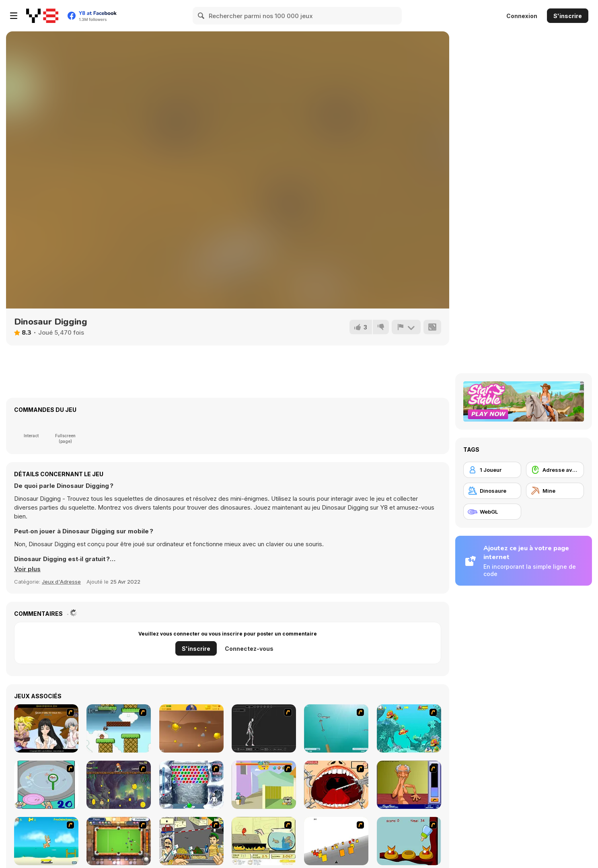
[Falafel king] (191, 841)
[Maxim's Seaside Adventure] (46, 841)
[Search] (201, 16)
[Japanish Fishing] (46, 785)
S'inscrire (568, 16)
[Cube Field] (336, 841)
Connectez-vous (249, 649)
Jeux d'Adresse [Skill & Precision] (61, 582)
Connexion (522, 16)
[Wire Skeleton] (264, 728)
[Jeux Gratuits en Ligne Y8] (42, 16)
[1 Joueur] (492, 470)
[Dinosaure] (492, 491)
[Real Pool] (119, 841)
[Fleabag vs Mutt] (264, 785)
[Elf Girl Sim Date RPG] (46, 728)
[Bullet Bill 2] (119, 728)
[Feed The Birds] (409, 841)
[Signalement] (406, 327)
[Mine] (555, 491)
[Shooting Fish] (336, 728)
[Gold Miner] (191, 728)
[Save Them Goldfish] (264, 841)
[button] (27, 569)
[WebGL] (492, 512)
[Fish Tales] (409, 728)
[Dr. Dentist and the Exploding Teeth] (336, 785)
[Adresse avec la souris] (555, 470)
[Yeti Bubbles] (191, 785)
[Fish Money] (119, 785)
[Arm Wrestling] (409, 785)
